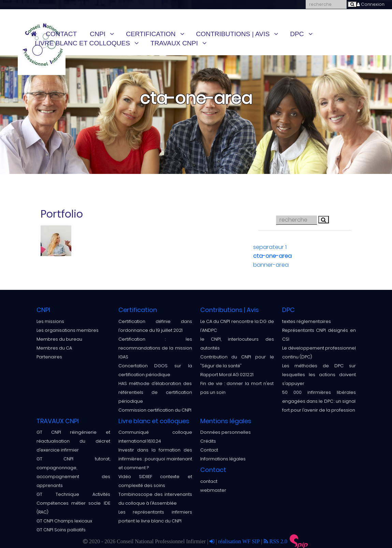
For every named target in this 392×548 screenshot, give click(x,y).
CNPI (98, 34)
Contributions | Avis (233, 34)
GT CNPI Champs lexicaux (64, 521)
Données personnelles (226, 432)
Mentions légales (226, 421)
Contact (61, 34)
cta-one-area (272, 256)
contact (209, 481)
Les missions (50, 321)
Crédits (208, 441)
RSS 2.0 (275, 541)
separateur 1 (270, 247)
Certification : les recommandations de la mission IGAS (155, 348)
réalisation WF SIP (240, 541)
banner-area (271, 265)
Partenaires (49, 357)
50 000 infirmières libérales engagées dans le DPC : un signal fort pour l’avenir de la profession (319, 401)
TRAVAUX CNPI (174, 43)
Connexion (371, 4)
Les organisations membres (68, 330)
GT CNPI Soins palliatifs (61, 530)
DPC (297, 34)
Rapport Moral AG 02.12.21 (227, 375)
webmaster (213, 490)
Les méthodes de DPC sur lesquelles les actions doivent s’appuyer (319, 375)
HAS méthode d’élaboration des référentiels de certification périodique (155, 392)
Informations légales (223, 459)
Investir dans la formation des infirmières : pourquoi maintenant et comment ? (155, 459)
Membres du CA (54, 348)
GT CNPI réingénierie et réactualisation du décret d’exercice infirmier (73, 441)
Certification (151, 34)
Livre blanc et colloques (82, 43)
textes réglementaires (307, 321)
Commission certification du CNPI (155, 410)
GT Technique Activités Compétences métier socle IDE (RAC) (73, 503)
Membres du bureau (59, 339)
